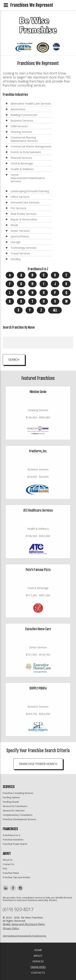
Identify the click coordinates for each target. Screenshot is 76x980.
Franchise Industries (13, 840)
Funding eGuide (11, 802)
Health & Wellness (22, 169)
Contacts (38, 973)
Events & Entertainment (26, 152)
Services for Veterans (14, 811)
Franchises (38, 967)
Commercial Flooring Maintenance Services (24, 139)
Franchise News (11, 873)
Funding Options (11, 797)
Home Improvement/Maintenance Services (28, 178)
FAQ (5, 869)
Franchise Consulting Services (18, 793)
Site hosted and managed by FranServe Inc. (25, 936)
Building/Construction (24, 115)
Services (38, 961)
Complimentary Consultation (18, 815)
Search (14, 360)
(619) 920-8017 (18, 909)
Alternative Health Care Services (31, 104)
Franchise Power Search (15, 844)
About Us (8, 860)
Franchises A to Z (12, 835)
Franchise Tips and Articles (16, 877)
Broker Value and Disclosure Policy (24, 924)
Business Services (22, 120)
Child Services (19, 126)
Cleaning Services (21, 132)
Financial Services (21, 158)
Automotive (18, 109)
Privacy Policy (11, 928)
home (38, 950)
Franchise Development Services (19, 819)
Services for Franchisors (15, 806)
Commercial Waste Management (31, 146)
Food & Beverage (22, 163)
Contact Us (8, 864)
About (38, 956)
